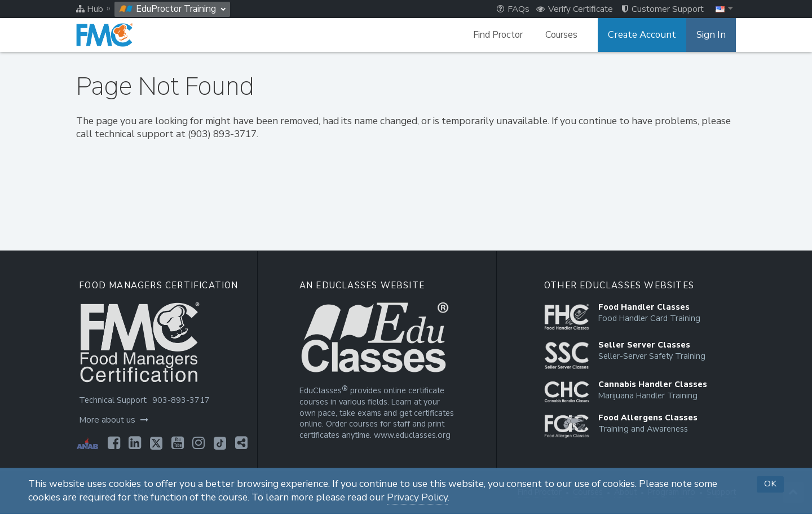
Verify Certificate (575, 9)
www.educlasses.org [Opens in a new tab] (411, 435)
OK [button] (770, 484)
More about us (113, 420)
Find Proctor (504, 35)
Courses (567, 35)
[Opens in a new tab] (113, 443)
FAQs (513, 9)
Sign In (712, 35)
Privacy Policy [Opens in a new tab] (417, 497)
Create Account (646, 35)
